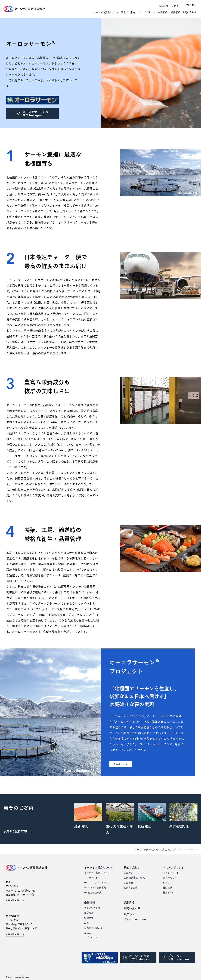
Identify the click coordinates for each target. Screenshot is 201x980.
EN (187, 5)
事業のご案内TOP (18, 831)
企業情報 (162, 12)
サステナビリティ (146, 12)
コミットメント (171, 872)
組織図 (88, 932)
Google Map (15, 900)
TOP (137, 849)
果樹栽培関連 (130, 887)
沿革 (86, 922)
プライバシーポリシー (135, 919)
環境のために (170, 877)
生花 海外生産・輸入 (134, 877)
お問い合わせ (189, 12)
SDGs (166, 882)
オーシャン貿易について (106, 12)
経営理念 (89, 912)
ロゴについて (91, 937)
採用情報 (175, 12)
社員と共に (169, 892)
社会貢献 (168, 887)
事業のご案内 (128, 12)
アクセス (176, 5)
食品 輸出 (128, 882)
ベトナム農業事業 (97, 887)
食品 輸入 (167, 849)
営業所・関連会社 (93, 927)
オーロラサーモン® (98, 882)
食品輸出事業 (95, 892)
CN (194, 5)
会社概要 (89, 917)
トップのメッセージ (94, 907)
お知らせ (164, 5)
